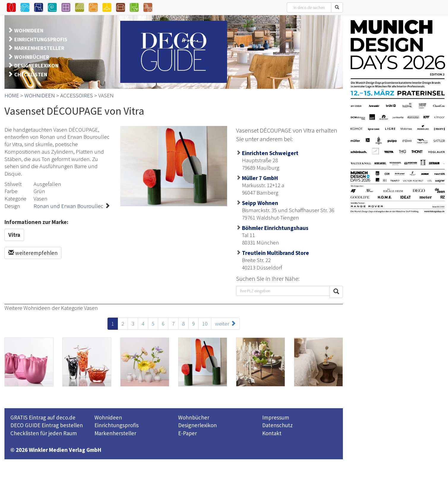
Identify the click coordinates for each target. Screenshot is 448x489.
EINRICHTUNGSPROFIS (41, 39)
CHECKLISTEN (31, 74)
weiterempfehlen (33, 253)
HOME (12, 95)
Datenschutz (277, 425)
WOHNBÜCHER (32, 57)
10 (205, 324)
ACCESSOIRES (77, 95)
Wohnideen (108, 417)
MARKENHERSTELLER (39, 48)
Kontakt (272, 433)
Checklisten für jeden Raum (44, 433)
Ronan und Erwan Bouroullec (68, 206)
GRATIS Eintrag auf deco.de (43, 417)
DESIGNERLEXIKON (36, 66)
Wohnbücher (194, 417)
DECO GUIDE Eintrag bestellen (47, 425)
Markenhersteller (115, 433)
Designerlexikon (197, 425)
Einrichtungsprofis (117, 425)
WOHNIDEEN (29, 30)
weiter (225, 324)
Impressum (276, 417)
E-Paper (187, 433)
